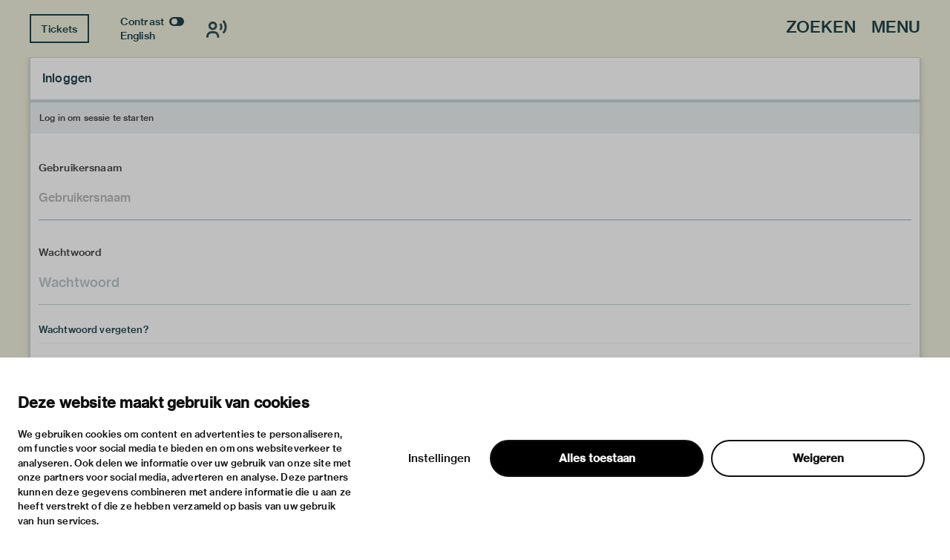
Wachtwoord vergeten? (94, 329)
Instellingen (439, 458)
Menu (896, 28)
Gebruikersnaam (80, 168)
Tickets (59, 29)
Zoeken (821, 28)
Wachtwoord (71, 252)
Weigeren (818, 458)
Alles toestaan (597, 458)
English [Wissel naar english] (138, 36)
